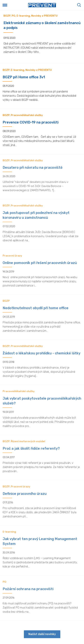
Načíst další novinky (42, 636)
